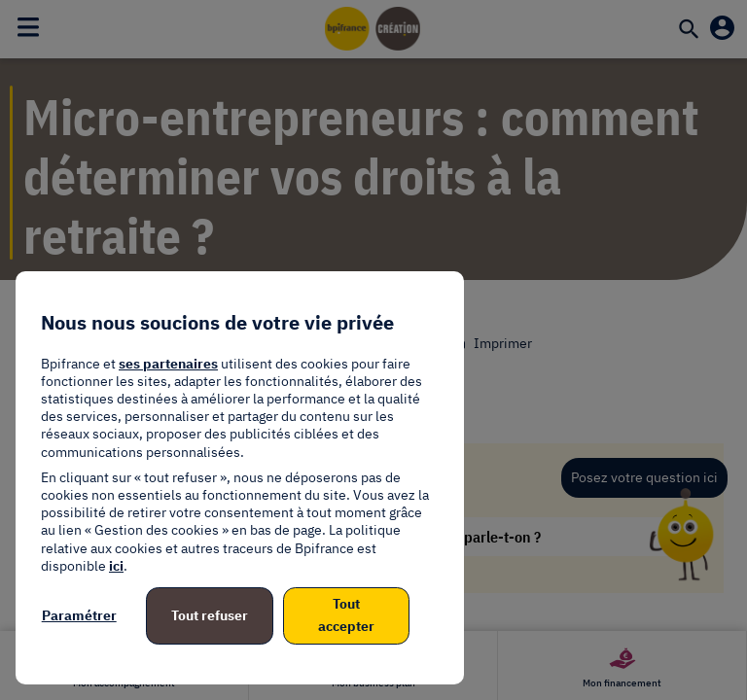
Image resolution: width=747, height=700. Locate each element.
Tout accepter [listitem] (346, 615)
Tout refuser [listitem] (210, 615)
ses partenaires (168, 364)
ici (116, 566)
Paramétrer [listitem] (79, 615)
